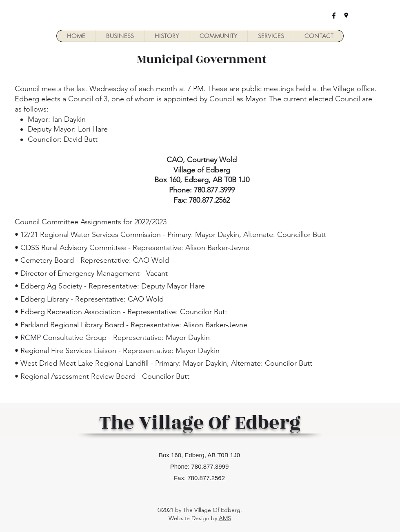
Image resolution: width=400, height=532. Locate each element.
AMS (225, 518)
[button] (120, 36)
